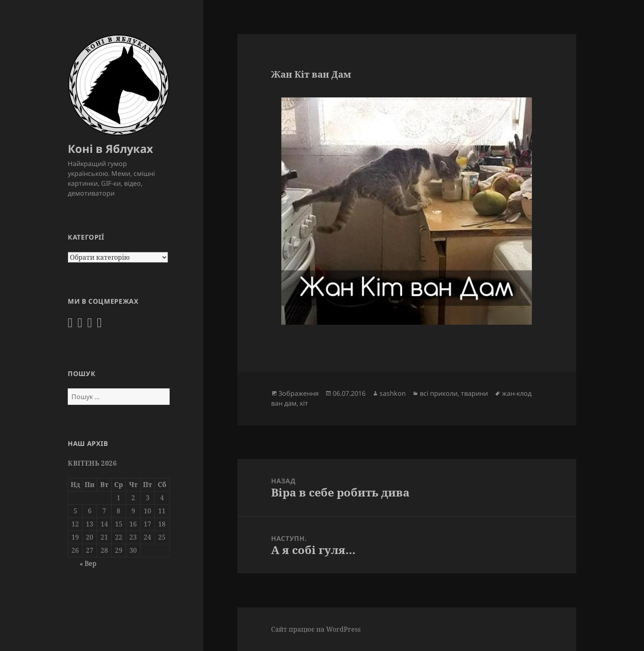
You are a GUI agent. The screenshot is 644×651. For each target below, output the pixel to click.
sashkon (393, 393)
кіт (304, 403)
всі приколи (439, 393)
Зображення (299, 393)
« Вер (88, 563)
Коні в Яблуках (110, 149)
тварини (474, 393)
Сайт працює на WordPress (316, 629)
